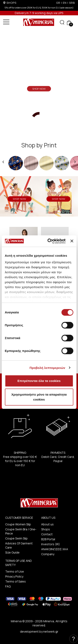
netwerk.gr (51, 631)
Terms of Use (15, 571)
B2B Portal (48, 539)
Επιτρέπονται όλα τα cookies (39, 381)
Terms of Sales (15, 581)
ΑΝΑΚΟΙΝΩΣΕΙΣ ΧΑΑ (55, 549)
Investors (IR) (51, 544)
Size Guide (12, 552)
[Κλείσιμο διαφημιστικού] (72, 241)
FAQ (8, 586)
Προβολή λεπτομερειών (47, 368)
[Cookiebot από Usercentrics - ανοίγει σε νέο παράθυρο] (49, 241)
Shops (46, 529)
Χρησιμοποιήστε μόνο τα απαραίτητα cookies (39, 397)
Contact (47, 534)
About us (47, 524)
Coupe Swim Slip (16, 538)
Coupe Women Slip (18, 524)
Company (48, 554)
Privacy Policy (14, 576)
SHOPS (11, 3)
